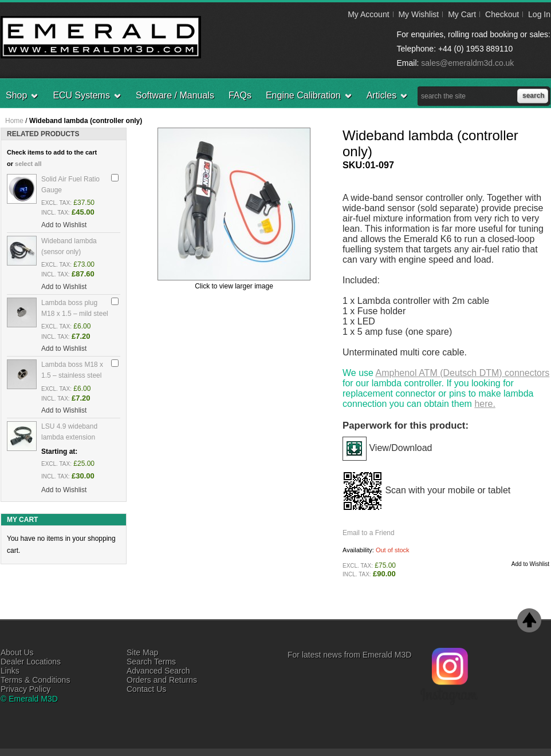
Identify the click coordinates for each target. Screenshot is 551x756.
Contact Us (146, 689)
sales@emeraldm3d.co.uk (467, 63)
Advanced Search (158, 671)
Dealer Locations (31, 662)
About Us (17, 652)
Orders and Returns (162, 680)
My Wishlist (418, 14)
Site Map (142, 652)
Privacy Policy (25, 689)
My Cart (462, 14)
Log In (539, 14)
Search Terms (151, 662)
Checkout (502, 14)
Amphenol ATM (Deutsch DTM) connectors (463, 373)
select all (28, 164)
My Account (368, 14)
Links (10, 671)
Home (14, 121)
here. (485, 404)
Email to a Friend (369, 533)
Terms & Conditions (35, 680)
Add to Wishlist (530, 564)
